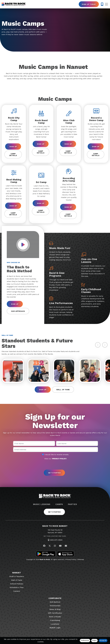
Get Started (54, 512)
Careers (17, 591)
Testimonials (55, 606)
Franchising (55, 620)
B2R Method (55, 602)
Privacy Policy (71, 559)
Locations (55, 624)
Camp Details (13, 155)
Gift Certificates (55, 613)
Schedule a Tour (17, 587)
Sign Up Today (89, 4)
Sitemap (81, 559)
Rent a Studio (55, 617)
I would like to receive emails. (56, 455)
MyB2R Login (55, 628)
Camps (59, 504)
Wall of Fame (63, 390)
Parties (72, 504)
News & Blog (55, 609)
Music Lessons (42, 504)
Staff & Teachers (17, 576)
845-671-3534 (56, 540)
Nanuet (17, 573)
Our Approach (18, 311)
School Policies (17, 584)
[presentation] (55, 465)
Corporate (55, 598)
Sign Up (13, 147)
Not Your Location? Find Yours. (55, 536)
